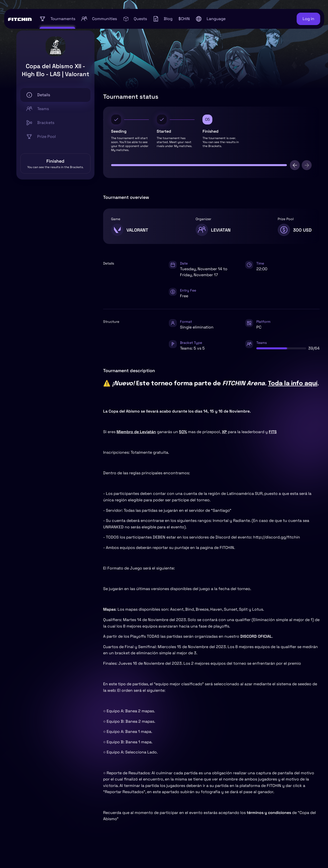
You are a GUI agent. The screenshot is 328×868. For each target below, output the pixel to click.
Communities (99, 19)
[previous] (295, 165)
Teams (38, 109)
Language (210, 19)
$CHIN (184, 19)
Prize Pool (41, 137)
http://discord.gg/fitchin (277, 537)
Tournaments (57, 19)
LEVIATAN (221, 230)
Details (38, 95)
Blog (163, 19)
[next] (307, 165)
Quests (135, 19)
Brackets (40, 123)
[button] (210, 19)
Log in (308, 19)
